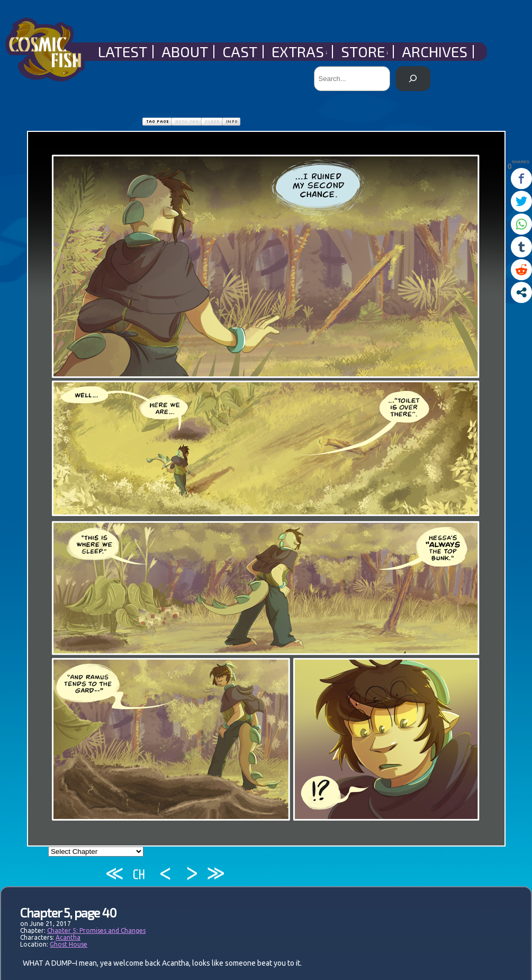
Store (365, 52)
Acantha (68, 937)
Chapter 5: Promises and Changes (96, 930)
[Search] (413, 79)
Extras (300, 52)
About (185, 52)
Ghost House (69, 944)
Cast (240, 52)
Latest (123, 52)
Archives (435, 52)
